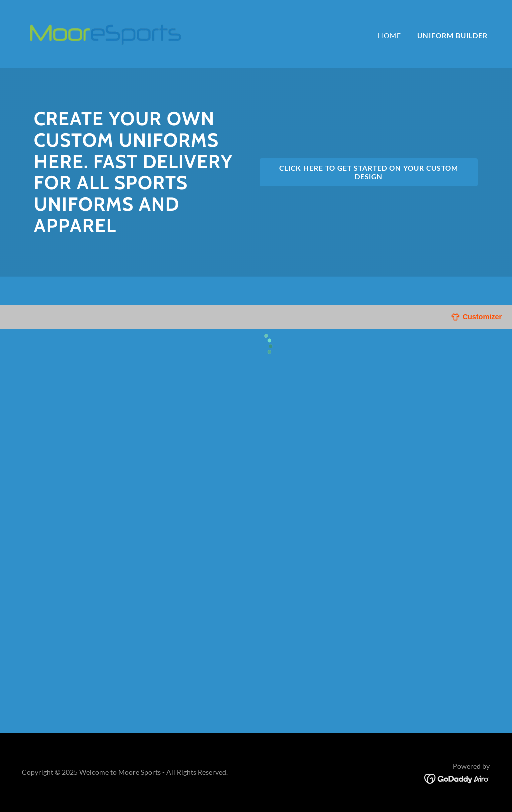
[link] (105, 33)
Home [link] (390, 35)
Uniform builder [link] (453, 35)
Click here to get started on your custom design (369, 172)
